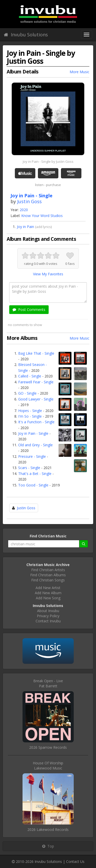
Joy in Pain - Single (33, 433)
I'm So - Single (30, 416)
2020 (24, 210)
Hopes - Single (30, 411)
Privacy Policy (48, 616)
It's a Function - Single (36, 422)
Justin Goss (29, 201)
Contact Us (75, 861)
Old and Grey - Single (35, 445)
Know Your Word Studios (42, 216)
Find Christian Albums (48, 575)
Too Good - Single (33, 485)
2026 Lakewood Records (48, 829)
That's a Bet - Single (35, 474)
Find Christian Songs (48, 580)
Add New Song (48, 598)
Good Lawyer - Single (36, 399)
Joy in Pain (25, 227)
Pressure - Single (32, 456)
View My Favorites (48, 274)
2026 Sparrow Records (48, 747)
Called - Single (30, 376)
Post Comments (29, 310)
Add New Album (48, 593)
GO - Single (27, 393)
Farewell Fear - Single (36, 382)
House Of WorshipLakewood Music (48, 766)
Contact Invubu (48, 621)
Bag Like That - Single (36, 353)
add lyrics (44, 227)
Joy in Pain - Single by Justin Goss (48, 161)
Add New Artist (48, 588)
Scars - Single (29, 468)
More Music (79, 72)
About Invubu (48, 611)
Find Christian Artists (48, 570)
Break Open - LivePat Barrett (48, 683)
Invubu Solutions (26, 35)
